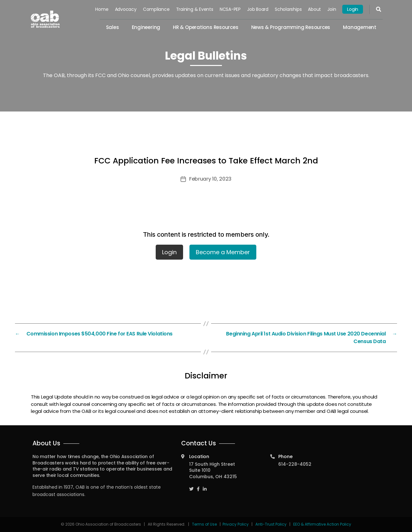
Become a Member (223, 252)
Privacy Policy (236, 524)
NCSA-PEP (230, 9)
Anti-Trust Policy (271, 524)
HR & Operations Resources (206, 27)
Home (102, 9)
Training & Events (195, 9)
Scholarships (288, 9)
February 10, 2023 (210, 179)
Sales (113, 27)
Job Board (258, 9)
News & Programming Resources (291, 27)
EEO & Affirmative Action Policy (322, 524)
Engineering (146, 27)
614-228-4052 (295, 464)
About (314, 9)
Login (353, 9)
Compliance (156, 9)
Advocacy (126, 9)
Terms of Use (205, 524)
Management (360, 27)
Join (332, 9)
